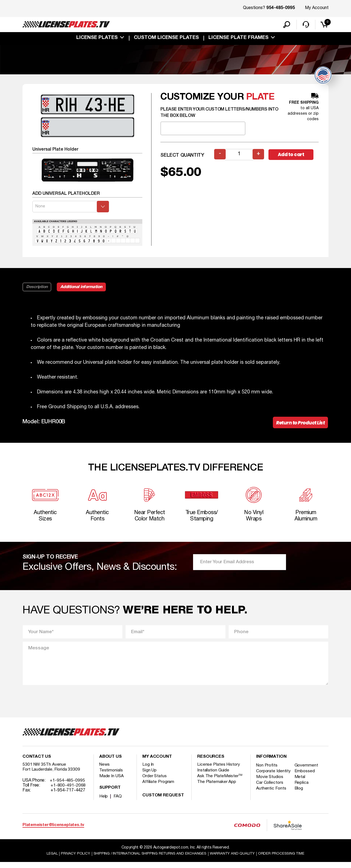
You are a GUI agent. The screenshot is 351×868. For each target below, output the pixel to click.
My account (157, 762)
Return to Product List (299, 424)
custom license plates (166, 39)
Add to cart (293, 156)
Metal (301, 787)
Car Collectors (270, 793)
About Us (111, 762)
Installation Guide (214, 776)
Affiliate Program (159, 787)
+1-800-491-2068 (68, 791)
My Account (317, 8)
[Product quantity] (239, 156)
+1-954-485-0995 (67, 786)
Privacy (71, 859)
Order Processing (286, 859)
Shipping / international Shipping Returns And (149, 859)
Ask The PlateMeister (220, 782)
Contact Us (37, 762)
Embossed (306, 777)
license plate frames (238, 39)
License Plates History (219, 770)
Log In (148, 770)
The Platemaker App (217, 787)
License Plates (97, 39)
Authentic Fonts (271, 799)
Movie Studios (270, 787)
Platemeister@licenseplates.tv (53, 831)
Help (104, 802)
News (105, 770)
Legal (47, 859)
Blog (300, 799)
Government (308, 771)
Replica (303, 793)
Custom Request (163, 801)
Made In (112, 782)
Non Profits (267, 771)
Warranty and (235, 859)
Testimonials (111, 776)
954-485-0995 (281, 8)
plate (261, 98)
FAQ (118, 802)
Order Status (155, 782)
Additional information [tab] (83, 288)
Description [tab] (37, 288)
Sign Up (150, 776)
